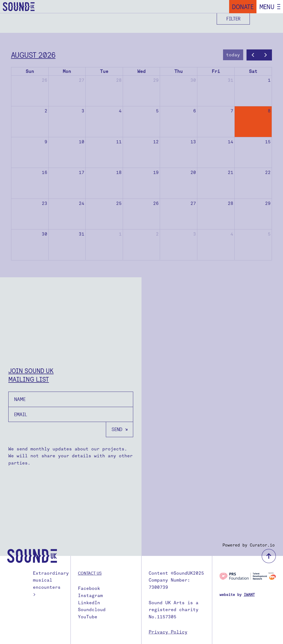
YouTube (88, 617)
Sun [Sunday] (30, 71)
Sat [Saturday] (253, 71)
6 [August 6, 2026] (195, 111)
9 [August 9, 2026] (46, 142)
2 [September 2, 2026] (157, 234)
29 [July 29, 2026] (156, 80)
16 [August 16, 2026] (44, 172)
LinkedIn (89, 603)
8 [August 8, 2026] (269, 111)
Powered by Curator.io (249, 545)
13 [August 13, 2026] (193, 142)
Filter (233, 19)
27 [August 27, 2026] (193, 203)
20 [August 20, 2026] (193, 172)
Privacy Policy (168, 632)
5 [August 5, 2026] (157, 111)
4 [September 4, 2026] (232, 234)
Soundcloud (92, 610)
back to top (269, 556)
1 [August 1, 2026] (269, 80)
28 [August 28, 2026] (230, 203)
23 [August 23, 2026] (44, 203)
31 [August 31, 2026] (82, 234)
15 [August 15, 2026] (268, 142)
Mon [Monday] (67, 71)
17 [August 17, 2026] (82, 172)
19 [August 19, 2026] (156, 172)
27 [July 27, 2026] (82, 80)
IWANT (249, 595)
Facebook (89, 588)
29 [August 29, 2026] (268, 203)
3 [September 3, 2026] (195, 234)
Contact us (90, 573)
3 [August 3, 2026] (83, 111)
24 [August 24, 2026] (82, 203)
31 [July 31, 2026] (230, 80)
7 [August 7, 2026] (232, 111)
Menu (267, 7)
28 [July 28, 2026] (119, 80)
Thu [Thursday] (179, 71)
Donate (243, 7)
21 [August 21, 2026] (230, 172)
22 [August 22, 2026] (268, 172)
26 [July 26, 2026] (44, 80)
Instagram (90, 596)
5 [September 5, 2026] (269, 234)
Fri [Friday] (216, 71)
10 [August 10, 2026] (82, 142)
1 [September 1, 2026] (120, 234)
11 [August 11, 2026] (119, 142)
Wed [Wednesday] (141, 71)
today (233, 55)
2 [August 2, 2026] (46, 111)
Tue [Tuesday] (104, 71)
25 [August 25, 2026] (119, 203)
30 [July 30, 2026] (193, 80)
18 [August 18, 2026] (119, 172)
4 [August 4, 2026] (120, 111)
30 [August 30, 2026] (44, 234)
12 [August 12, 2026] (156, 142)
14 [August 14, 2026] (230, 142)
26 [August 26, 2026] (156, 203)
